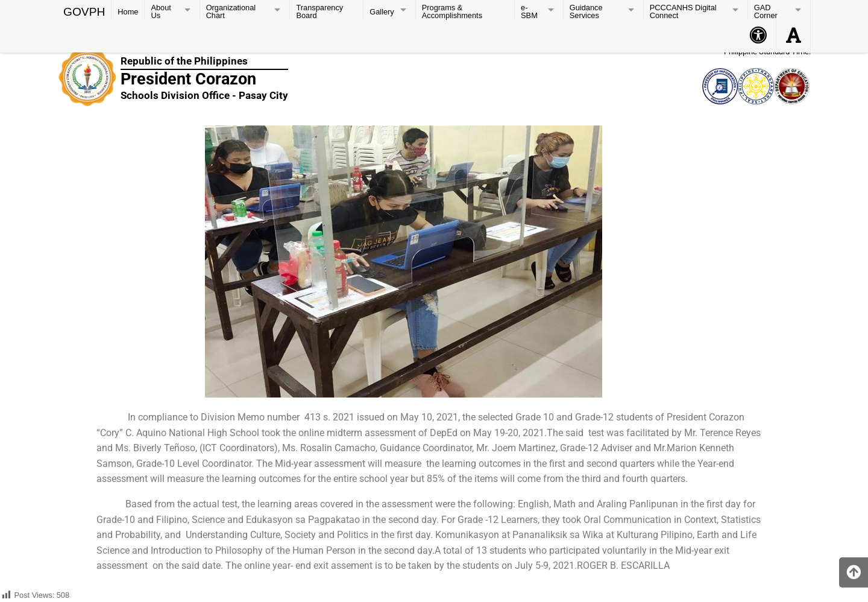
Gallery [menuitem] (382, 11)
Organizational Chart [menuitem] (231, 11)
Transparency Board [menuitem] (319, 11)
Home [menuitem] (128, 11)
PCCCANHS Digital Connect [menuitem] (683, 11)
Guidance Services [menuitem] (586, 11)
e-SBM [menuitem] (529, 11)
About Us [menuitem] (161, 11)
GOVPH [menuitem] (84, 11)
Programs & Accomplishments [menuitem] (452, 11)
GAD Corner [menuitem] (766, 11)
